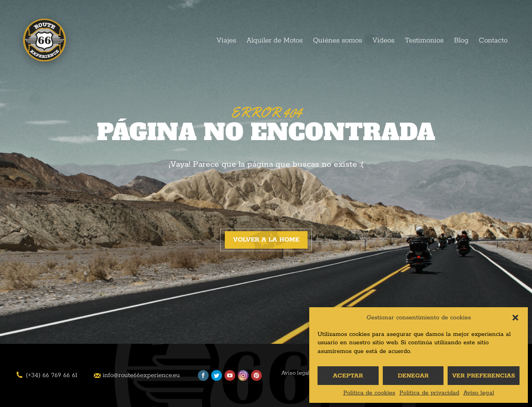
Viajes (226, 40)
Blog (461, 40)
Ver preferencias (484, 376)
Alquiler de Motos (275, 40)
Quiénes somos (337, 40)
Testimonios (424, 40)
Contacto (493, 40)
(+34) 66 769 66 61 (52, 375)
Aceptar (348, 376)
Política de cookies (369, 393)
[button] (515, 318)
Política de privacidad (429, 393)
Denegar (413, 376)
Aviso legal (479, 393)
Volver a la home (266, 240)
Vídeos (383, 40)
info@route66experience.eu (141, 375)
